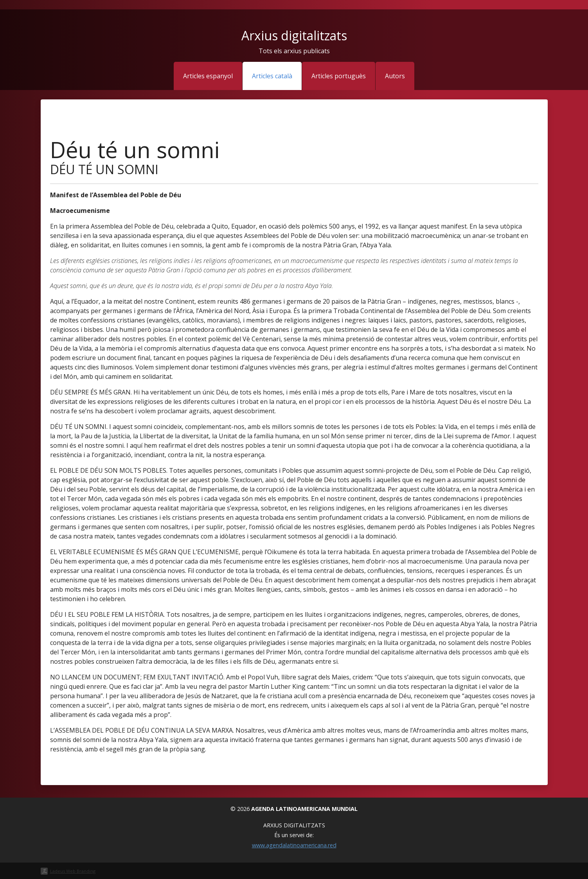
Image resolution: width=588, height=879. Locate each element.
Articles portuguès (339, 76)
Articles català (272, 76)
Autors (395, 76)
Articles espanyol (208, 76)
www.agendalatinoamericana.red (294, 845)
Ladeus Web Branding (73, 871)
